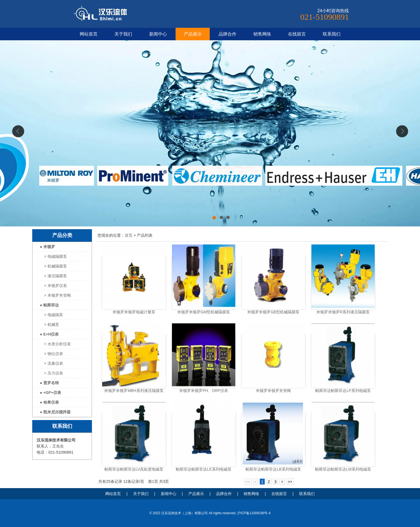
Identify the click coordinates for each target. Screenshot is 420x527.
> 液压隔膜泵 (56, 276)
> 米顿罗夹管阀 (57, 295)
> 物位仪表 (54, 354)
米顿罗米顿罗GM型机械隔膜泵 (204, 312)
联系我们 (332, 34)
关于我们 (123, 34)
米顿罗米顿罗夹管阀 (273, 391)
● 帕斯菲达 (49, 305)
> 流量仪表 (54, 363)
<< (248, 482)
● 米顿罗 (47, 247)
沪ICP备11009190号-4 (254, 513)
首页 (129, 235)
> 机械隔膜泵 (56, 266)
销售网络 (262, 34)
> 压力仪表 (54, 373)
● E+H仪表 (49, 334)
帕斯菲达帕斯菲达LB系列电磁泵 (273, 469)
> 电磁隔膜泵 (56, 256)
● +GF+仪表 (51, 393)
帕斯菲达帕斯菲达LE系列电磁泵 (203, 469)
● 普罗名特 (49, 383)
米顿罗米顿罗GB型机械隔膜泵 (273, 312)
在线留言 (297, 34)
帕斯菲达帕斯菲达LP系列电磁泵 (343, 391)
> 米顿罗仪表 (56, 286)
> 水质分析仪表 (57, 344)
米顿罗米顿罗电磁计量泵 (134, 312)
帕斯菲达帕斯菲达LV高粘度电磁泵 (134, 469)
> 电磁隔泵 (54, 315)
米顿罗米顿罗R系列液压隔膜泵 (343, 312)
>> (290, 482)
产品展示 (193, 34)
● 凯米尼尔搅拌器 (55, 412)
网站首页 (89, 34)
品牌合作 (227, 34)
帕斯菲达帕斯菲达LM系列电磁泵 (343, 469)
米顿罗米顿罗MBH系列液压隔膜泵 (134, 391)
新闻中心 (158, 34)
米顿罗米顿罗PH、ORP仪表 (204, 391)
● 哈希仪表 (49, 402)
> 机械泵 (52, 324)
